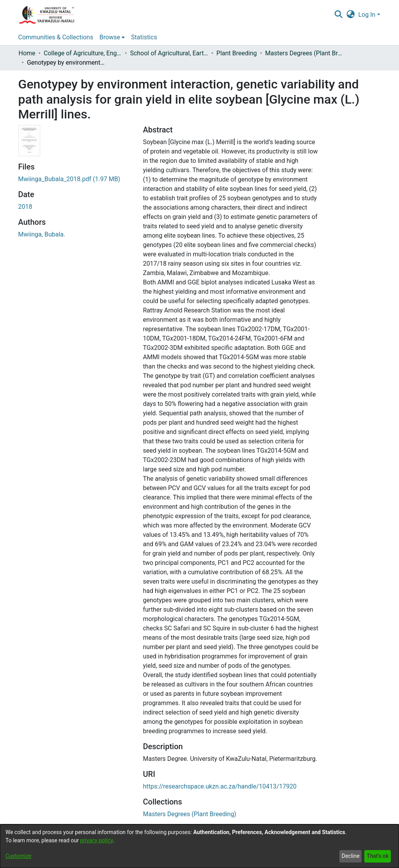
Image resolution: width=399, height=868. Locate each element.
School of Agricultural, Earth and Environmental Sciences (169, 53)
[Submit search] (339, 15)
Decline (351, 856)
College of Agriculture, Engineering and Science (83, 53)
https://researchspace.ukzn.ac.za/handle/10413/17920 (220, 786)
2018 (25, 207)
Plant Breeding (237, 53)
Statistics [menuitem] (144, 37)
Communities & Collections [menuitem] (56, 37)
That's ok (378, 856)
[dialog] (199, 846)
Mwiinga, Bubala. (42, 234)
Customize (18, 856)
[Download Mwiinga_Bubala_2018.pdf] (69, 179)
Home (27, 53)
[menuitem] (350, 15)
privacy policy (96, 840)
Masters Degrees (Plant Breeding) (304, 53)
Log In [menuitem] (367, 15)
